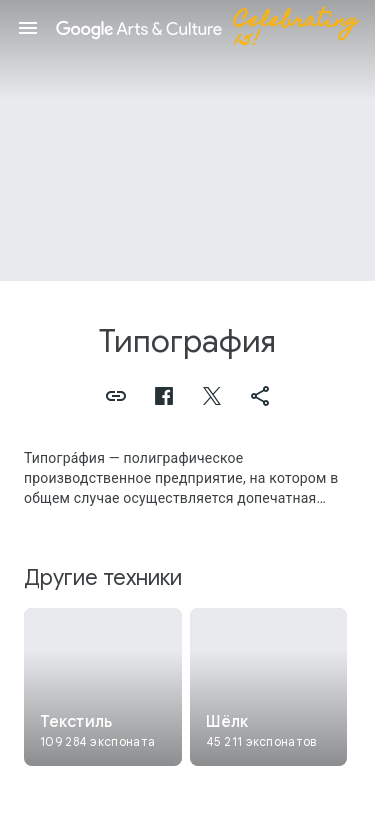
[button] (28, 28)
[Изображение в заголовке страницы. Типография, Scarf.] (187, 140)
